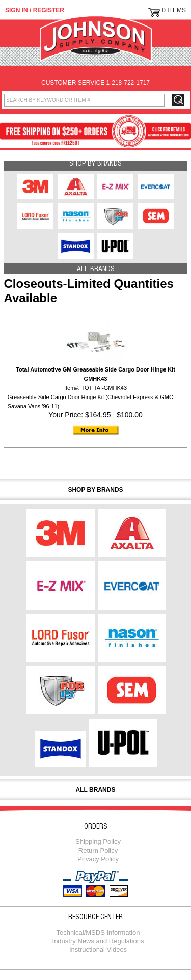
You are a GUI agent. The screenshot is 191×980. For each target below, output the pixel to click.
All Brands (96, 270)
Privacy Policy (98, 859)
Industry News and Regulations (98, 941)
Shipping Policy (98, 842)
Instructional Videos (98, 950)
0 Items (174, 10)
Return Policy (98, 850)
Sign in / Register (35, 10)
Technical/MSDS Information (98, 932)
